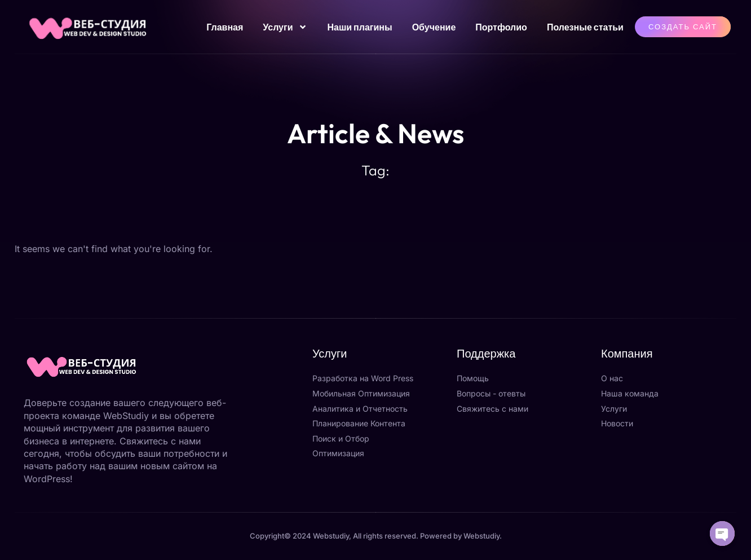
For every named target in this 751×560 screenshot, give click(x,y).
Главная (225, 27)
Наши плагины (359, 27)
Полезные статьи (585, 27)
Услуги (285, 27)
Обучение (434, 27)
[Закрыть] (217, 387)
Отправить (195, 529)
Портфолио (501, 27)
